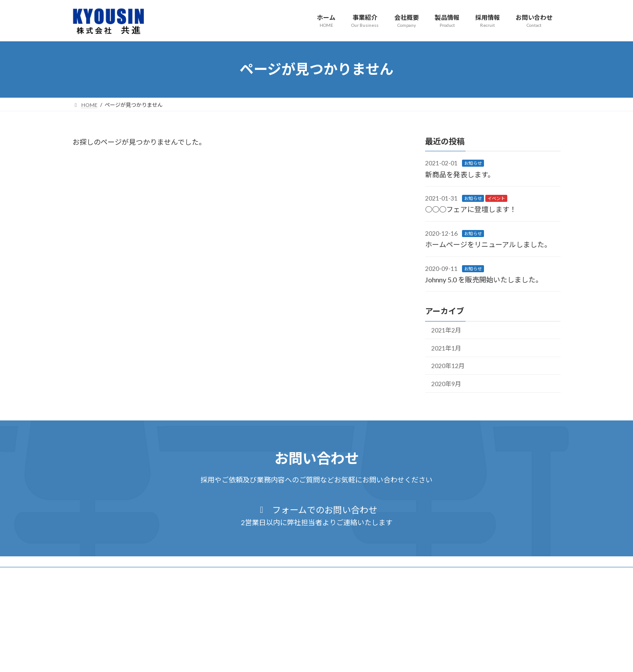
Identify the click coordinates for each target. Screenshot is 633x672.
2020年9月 (446, 384)
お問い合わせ (283, 575)
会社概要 (163, 575)
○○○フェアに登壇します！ (471, 209)
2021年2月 (446, 330)
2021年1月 (446, 348)
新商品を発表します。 (460, 174)
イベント (496, 198)
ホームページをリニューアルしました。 (488, 244)
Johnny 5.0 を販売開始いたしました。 (484, 279)
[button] (316, 515)
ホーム (89, 575)
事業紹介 (124, 575)
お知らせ (473, 163)
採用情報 (239, 575)
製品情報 (201, 575)
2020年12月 (448, 366)
